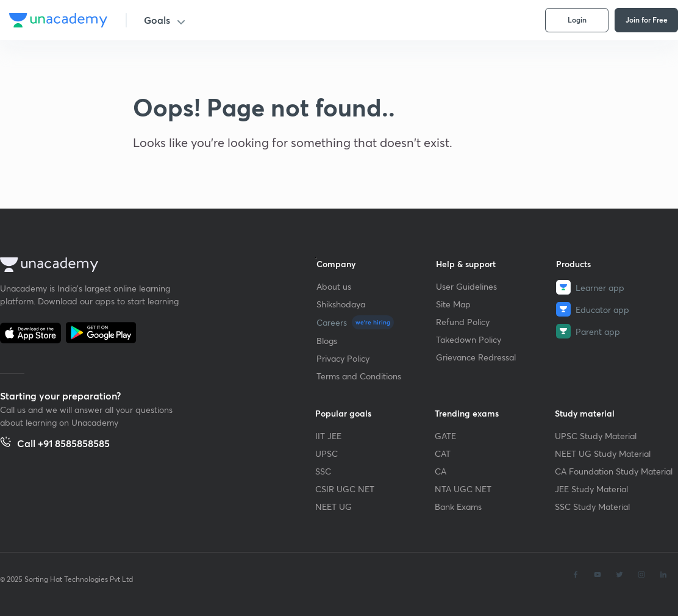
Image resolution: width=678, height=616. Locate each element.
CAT (443, 453)
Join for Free (647, 20)
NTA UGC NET (463, 489)
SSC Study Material (592, 507)
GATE (445, 436)
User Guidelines (466, 286)
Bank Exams (458, 507)
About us (334, 286)
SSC (323, 471)
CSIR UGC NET (345, 489)
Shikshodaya (341, 304)
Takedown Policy (469, 339)
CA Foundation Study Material (614, 471)
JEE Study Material (591, 489)
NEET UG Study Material (603, 453)
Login (577, 20)
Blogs (327, 341)
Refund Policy (463, 322)
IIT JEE (328, 436)
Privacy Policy (343, 358)
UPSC (327, 453)
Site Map (453, 304)
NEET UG (334, 507)
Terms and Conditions (359, 376)
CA (441, 471)
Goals (157, 20)
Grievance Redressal (476, 357)
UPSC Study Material (596, 436)
